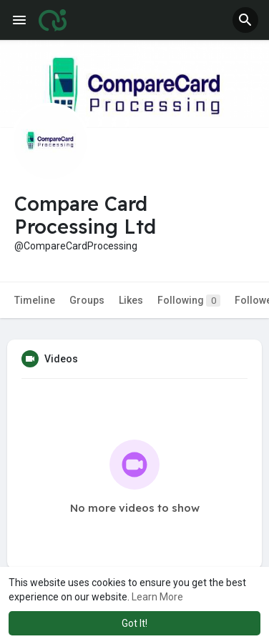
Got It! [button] (134, 623)
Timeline (35, 300)
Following (189, 301)
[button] (245, 20)
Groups (87, 300)
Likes (131, 300)
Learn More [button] (157, 597)
